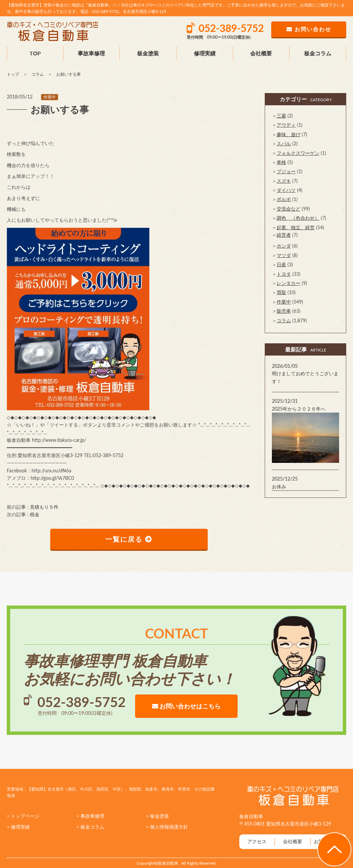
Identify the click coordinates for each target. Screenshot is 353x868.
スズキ (284, 181)
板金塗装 (148, 53)
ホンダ (284, 246)
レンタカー (289, 283)
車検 (281, 162)
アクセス (257, 842)
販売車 (284, 311)
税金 (35, 514)
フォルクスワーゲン (298, 153)
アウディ (286, 125)
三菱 (281, 116)
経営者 (284, 235)
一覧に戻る (129, 539)
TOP (35, 53)
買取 (281, 292)
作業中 (50, 97)
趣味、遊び (289, 134)
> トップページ (23, 816)
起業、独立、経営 (296, 227)
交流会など (289, 209)
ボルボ (284, 199)
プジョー (286, 171)
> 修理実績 (18, 827)
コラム (284, 320)
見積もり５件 (44, 507)
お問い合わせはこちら (186, 706)
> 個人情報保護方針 (167, 827)
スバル (284, 143)
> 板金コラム (90, 827)
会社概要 (261, 53)
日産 (281, 264)
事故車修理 (91, 53)
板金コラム (318, 53)
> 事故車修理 (90, 816)
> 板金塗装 (157, 816)
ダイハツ (286, 190)
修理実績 (205, 53)
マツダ (284, 255)
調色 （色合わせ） (298, 218)
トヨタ (284, 274)
